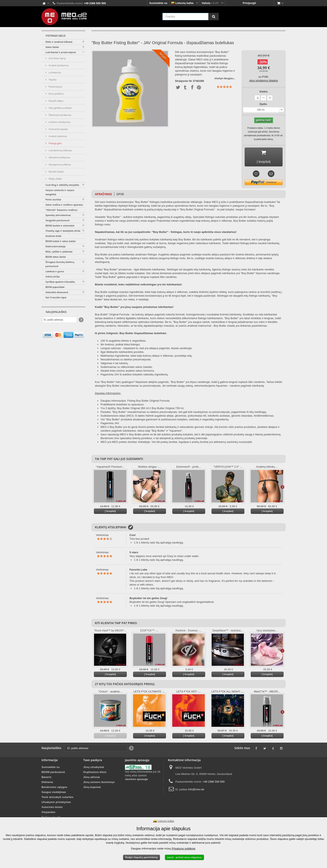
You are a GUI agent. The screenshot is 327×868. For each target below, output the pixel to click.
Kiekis (264, 92)
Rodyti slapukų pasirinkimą (141, 857)
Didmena (47, 783)
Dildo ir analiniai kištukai (59, 42)
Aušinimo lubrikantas (59, 122)
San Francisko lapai (56, 297)
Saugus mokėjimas (54, 793)
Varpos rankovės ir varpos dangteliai (60, 192)
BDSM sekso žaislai (56, 257)
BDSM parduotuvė (53, 773)
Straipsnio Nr (184, 81)
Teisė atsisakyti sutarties (57, 798)
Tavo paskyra (93, 761)
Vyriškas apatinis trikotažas (60, 282)
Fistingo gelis (55, 143)
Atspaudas (48, 813)
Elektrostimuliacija (55, 246)
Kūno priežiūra (56, 94)
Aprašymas (103, 195)
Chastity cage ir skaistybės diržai (63, 231)
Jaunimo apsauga (136, 780)
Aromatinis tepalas (58, 129)
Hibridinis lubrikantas (59, 157)
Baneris (47, 778)
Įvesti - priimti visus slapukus (184, 857)
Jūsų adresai (92, 778)
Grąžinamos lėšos (95, 773)
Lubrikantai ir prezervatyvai (61, 52)
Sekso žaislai (52, 47)
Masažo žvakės (56, 172)
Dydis (263, 104)
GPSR (120, 195)
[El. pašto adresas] (60, 320)
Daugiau (282, 488)
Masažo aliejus (56, 101)
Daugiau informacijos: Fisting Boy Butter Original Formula (135, 402)
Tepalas (52, 79)
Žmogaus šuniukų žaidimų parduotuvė (60, 264)
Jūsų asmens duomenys (99, 783)
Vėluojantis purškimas (59, 164)
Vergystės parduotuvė (57, 220)
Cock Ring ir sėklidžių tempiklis (62, 185)
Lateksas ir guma (55, 271)
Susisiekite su (158, 3)
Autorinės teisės (52, 808)
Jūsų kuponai (92, 788)
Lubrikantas (54, 72)
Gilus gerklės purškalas (60, 108)
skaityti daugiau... (225, 78)
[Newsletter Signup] (81, 320)
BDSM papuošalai (55, 287)
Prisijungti (249, 3)
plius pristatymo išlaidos (263, 81)
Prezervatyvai (55, 87)
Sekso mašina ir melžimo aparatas (64, 205)
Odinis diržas (53, 277)
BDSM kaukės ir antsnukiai (60, 225)
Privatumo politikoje (184, 849)
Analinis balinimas (57, 136)
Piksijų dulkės (55, 179)
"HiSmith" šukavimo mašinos (61, 210)
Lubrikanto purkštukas (60, 150)
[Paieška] (214, 17)
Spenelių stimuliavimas (58, 215)
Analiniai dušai (53, 236)
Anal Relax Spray (57, 58)
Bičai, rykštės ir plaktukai (59, 252)
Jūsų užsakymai (94, 768)
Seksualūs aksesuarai (57, 292)
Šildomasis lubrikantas (60, 115)
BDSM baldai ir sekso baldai (60, 241)
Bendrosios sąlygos (54, 788)
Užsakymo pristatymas (56, 803)
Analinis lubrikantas (58, 65)
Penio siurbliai (53, 199)
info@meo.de (196, 791)
